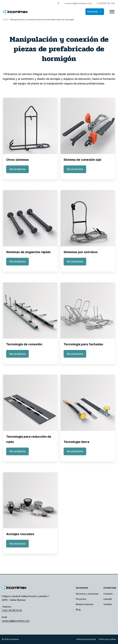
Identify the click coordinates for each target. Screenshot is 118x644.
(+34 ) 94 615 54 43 (12, 610)
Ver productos (17, 169)
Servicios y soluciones (87, 594)
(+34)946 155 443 (106, 3)
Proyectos (81, 599)
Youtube (108, 604)
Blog (78, 609)
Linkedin (108, 599)
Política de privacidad (86, 639)
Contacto (108, 594)
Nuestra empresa (85, 604)
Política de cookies (107, 639)
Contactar (95, 12)
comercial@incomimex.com (78, 3)
